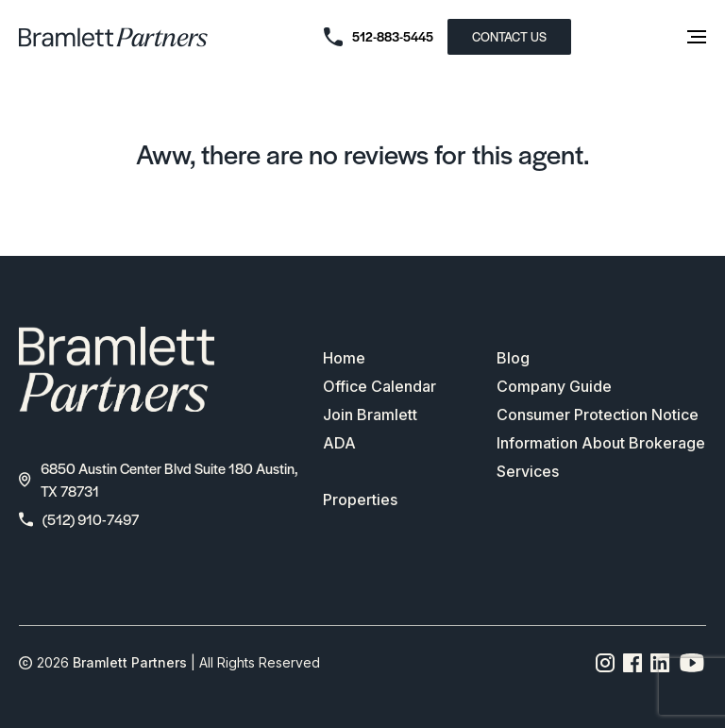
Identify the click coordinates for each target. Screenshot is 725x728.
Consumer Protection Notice (598, 415)
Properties (360, 499)
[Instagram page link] (606, 663)
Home (344, 358)
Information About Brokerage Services (601, 457)
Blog (513, 358)
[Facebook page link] (633, 663)
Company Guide (554, 386)
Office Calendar (379, 386)
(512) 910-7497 (79, 519)
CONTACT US (509, 36)
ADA (339, 443)
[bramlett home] (113, 37)
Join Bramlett (370, 415)
